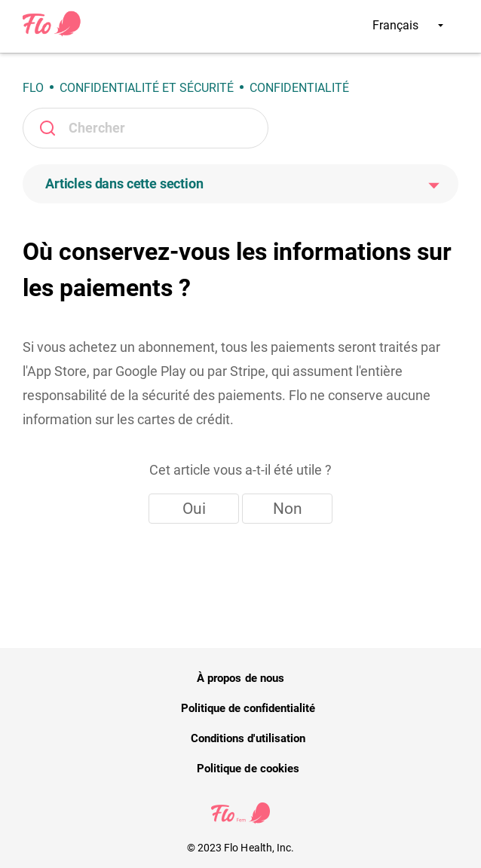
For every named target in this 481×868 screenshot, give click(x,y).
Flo (33, 88)
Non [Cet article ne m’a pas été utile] (288, 509)
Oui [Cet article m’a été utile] (194, 509)
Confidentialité (299, 88)
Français (408, 25)
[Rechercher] (146, 128)
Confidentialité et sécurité (147, 88)
